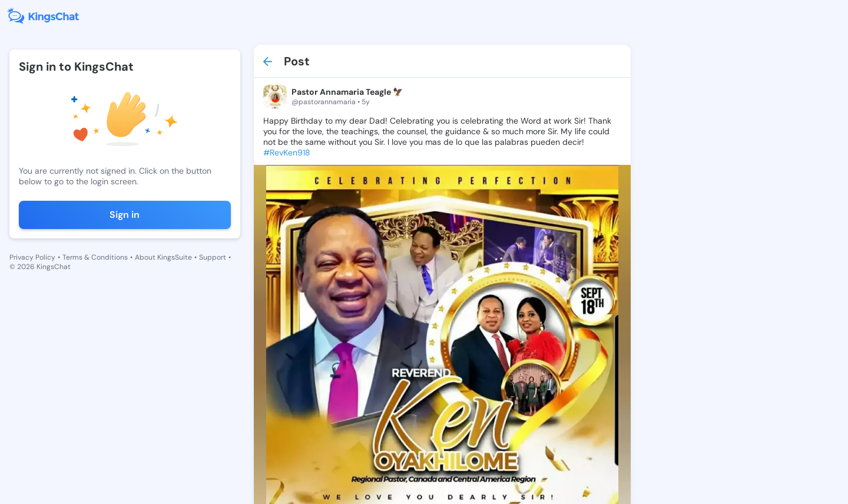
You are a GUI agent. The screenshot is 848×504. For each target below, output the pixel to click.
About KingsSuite (163, 257)
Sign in (125, 215)
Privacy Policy (32, 257)
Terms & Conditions (95, 257)
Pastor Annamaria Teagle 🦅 (347, 92)
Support (213, 257)
